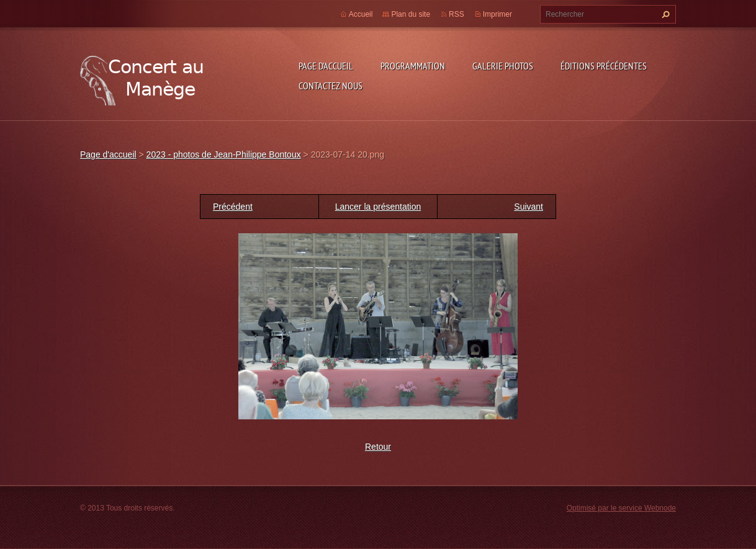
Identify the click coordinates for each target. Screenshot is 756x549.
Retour (378, 447)
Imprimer (497, 14)
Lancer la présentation (378, 207)
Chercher (664, 14)
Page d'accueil (326, 66)
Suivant (529, 207)
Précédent (233, 207)
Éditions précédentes (604, 66)
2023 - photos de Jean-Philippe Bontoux (224, 154)
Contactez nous (331, 86)
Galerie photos (503, 66)
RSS (457, 14)
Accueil (361, 14)
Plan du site (411, 14)
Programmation (413, 66)
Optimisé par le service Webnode (621, 508)
